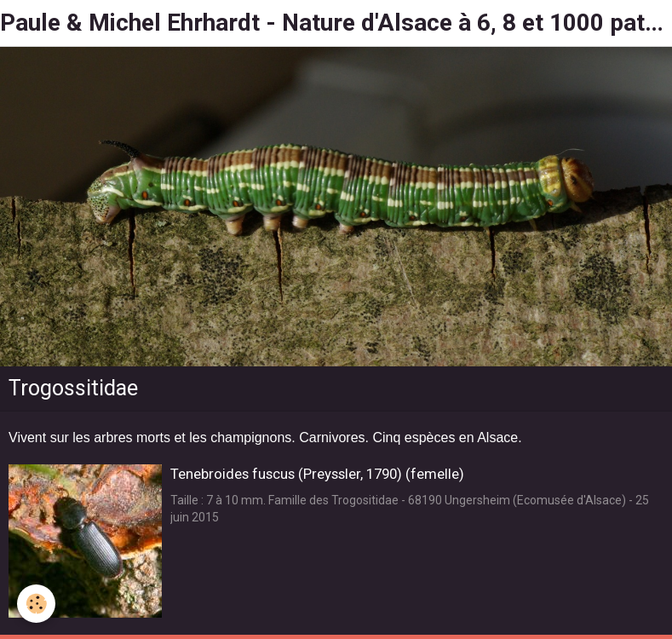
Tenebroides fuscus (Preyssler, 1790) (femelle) (317, 474)
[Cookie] (36, 604)
